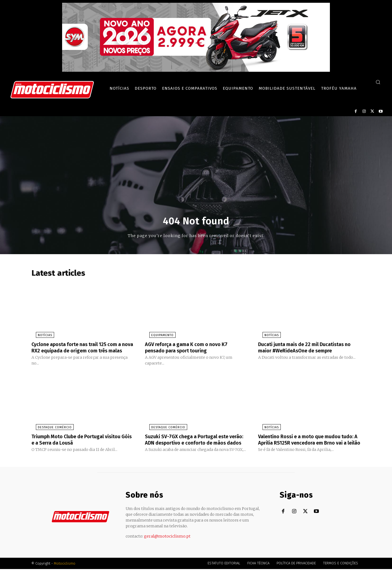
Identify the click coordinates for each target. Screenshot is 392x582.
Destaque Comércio (50, 434)
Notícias (41, 337)
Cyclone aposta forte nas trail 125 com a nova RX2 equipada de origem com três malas (82, 352)
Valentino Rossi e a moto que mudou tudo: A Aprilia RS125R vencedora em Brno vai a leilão (304, 450)
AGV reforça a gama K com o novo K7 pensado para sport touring (191, 349)
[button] (378, 82)
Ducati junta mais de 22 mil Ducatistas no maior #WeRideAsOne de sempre (306, 349)
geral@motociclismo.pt (167, 549)
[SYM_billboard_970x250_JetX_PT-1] (196, 70)
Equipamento (158, 337)
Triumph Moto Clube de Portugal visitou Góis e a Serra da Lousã (81, 447)
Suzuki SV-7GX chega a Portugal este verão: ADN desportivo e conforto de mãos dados (191, 450)
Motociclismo (65, 576)
